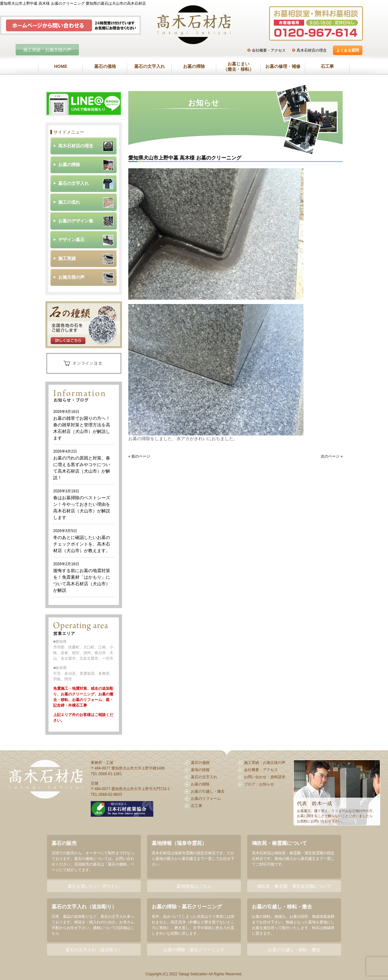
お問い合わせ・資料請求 (265, 777)
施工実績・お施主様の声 (47, 50)
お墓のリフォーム (206, 799)
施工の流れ (69, 202)
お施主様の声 (71, 277)
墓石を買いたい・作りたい (94, 886)
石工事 (327, 66)
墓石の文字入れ (150, 66)
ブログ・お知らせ (259, 784)
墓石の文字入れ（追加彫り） (94, 950)
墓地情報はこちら (194, 886)
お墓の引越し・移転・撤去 (294, 950)
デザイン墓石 (71, 240)
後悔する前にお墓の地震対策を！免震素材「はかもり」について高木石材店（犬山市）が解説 (82, 577)
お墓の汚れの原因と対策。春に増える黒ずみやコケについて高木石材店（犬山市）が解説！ (82, 465)
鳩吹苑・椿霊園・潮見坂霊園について (294, 886)
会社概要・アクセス (269, 50)
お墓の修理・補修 (283, 66)
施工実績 (67, 258)
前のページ (141, 456)
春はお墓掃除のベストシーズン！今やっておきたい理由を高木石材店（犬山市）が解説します (82, 504)
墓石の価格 (105, 66)
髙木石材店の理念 (312, 50)
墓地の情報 (200, 770)
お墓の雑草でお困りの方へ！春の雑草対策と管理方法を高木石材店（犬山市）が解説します (82, 425)
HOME (61, 66)
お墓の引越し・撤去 (208, 791)
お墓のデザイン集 (76, 221)
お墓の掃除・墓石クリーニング (194, 950)
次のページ (330, 456)
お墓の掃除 (194, 66)
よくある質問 (348, 50)
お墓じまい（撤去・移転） (238, 67)
